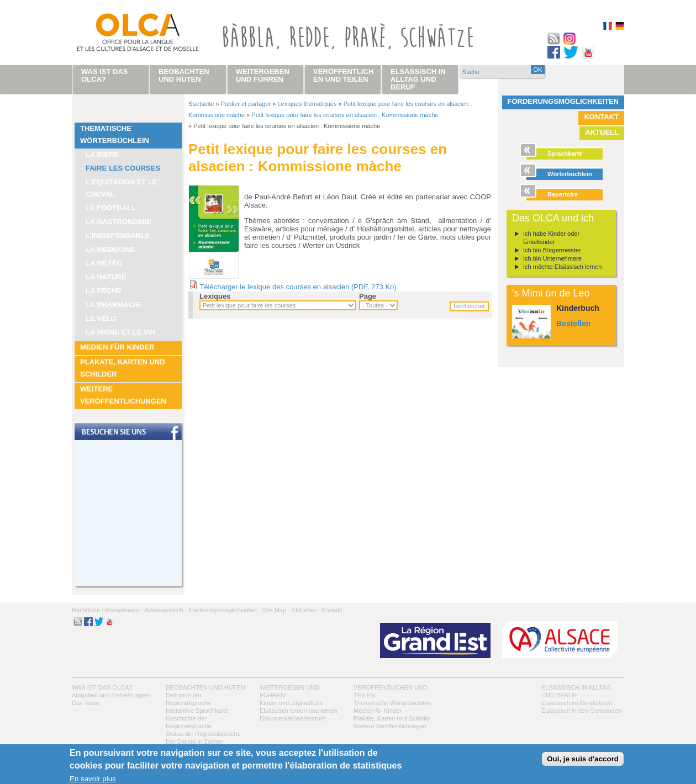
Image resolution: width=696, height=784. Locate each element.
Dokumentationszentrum (292, 718)
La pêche (104, 291)
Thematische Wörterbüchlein (115, 134)
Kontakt (601, 117)
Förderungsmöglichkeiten (563, 101)
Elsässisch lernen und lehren (299, 711)
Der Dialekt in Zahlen (194, 741)
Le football (111, 208)
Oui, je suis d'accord (583, 759)
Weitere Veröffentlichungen (123, 395)
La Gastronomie (118, 222)
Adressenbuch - (165, 610)
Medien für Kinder (117, 347)
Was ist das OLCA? (102, 687)
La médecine (110, 249)
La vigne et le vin (121, 332)
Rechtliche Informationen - (107, 610)
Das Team (85, 703)
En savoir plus (93, 779)
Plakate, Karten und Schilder (123, 368)
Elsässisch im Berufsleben (577, 703)
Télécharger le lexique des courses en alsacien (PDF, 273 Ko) (298, 287)
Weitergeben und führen (263, 75)
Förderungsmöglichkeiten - (224, 610)
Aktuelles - (306, 610)
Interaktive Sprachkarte (197, 711)
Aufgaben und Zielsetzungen (110, 695)
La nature (106, 277)
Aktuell (602, 132)
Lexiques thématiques (307, 104)
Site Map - (276, 610)
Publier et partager (246, 104)
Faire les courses (123, 168)
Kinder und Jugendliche (291, 703)
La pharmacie (113, 304)
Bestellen (573, 324)
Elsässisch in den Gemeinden (581, 711)
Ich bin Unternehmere (552, 258)
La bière (102, 154)
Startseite (201, 104)
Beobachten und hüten (205, 687)
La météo (104, 263)
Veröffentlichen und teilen (343, 75)
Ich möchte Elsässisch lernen (562, 267)
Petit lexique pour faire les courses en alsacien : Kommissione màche (345, 115)
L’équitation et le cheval (122, 188)
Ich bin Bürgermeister (552, 250)
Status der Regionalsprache (203, 734)
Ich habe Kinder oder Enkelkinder (551, 238)
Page (368, 296)
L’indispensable (118, 235)
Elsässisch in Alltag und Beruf (418, 79)
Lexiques (215, 296)
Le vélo (101, 318)
